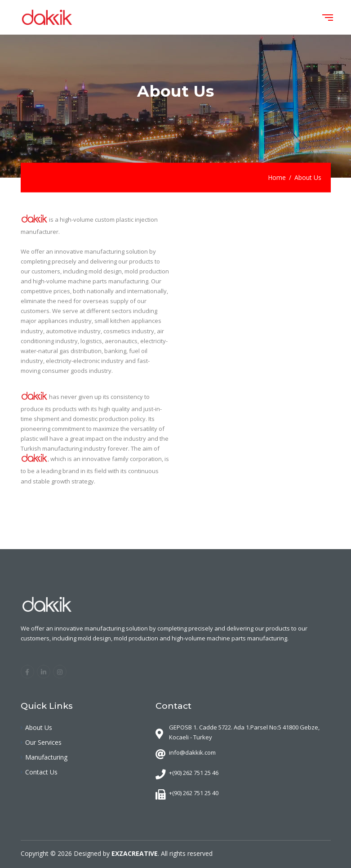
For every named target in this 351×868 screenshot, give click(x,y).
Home (277, 177)
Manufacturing (46, 757)
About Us (39, 727)
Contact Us (41, 772)
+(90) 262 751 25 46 (194, 773)
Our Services (43, 742)
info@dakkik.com (192, 752)
